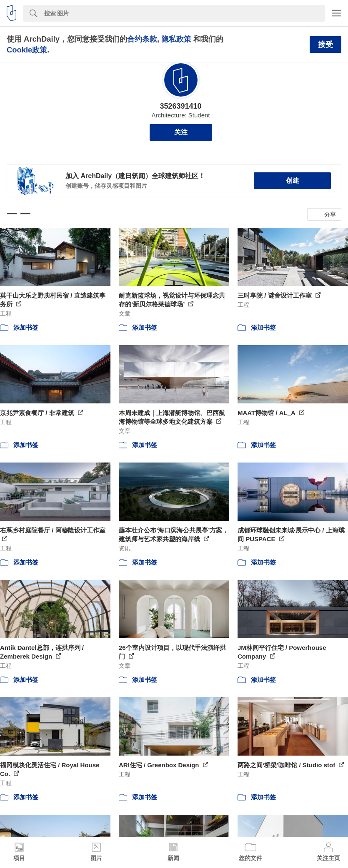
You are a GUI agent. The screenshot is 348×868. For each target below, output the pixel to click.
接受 (325, 45)
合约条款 (142, 39)
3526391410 (180, 106)
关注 (181, 132)
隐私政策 (176, 39)
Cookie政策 (27, 50)
